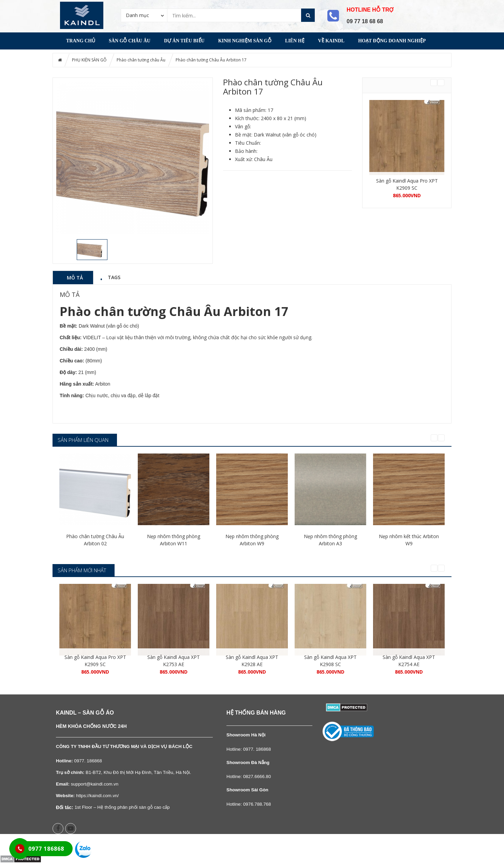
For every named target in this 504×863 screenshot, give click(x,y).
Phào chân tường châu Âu (141, 60)
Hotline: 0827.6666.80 (249, 776)
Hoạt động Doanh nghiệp (392, 41)
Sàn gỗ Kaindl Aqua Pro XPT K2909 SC (407, 184)
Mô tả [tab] (75, 277)
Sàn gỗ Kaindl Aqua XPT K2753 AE (174, 661)
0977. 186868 (257, 749)
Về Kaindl (331, 41)
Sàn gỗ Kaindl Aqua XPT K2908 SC (330, 661)
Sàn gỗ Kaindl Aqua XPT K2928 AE (252, 661)
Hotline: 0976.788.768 (249, 804)
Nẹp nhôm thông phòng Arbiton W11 (174, 540)
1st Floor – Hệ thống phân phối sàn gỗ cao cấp (122, 807)
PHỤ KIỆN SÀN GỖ (89, 60)
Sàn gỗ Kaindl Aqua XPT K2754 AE (409, 661)
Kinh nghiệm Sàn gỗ (245, 41)
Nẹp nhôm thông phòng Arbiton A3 (330, 540)
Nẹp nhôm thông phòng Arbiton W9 (252, 540)
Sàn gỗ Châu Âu (130, 41)
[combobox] (144, 15)
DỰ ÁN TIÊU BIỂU (184, 41)
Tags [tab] (114, 277)
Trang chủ (81, 41)
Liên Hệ (295, 41)
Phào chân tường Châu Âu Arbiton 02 (95, 540)
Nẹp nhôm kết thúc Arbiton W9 (409, 540)
